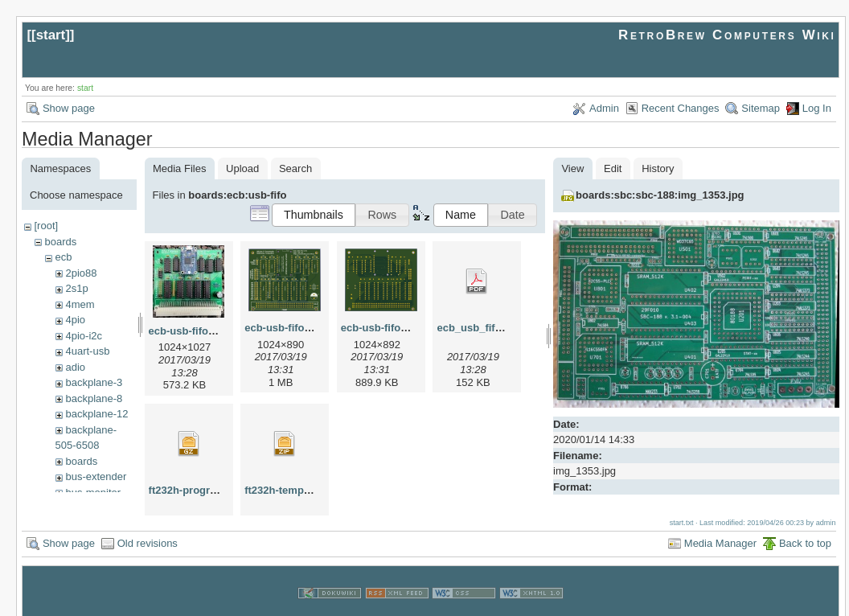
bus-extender (96, 476)
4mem (80, 304)
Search (295, 168)
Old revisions (148, 528)
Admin (604, 108)
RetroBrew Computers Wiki (727, 35)
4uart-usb (87, 351)
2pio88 (81, 273)
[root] (46, 226)
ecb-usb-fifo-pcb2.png (396, 328)
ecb (63, 257)
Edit (613, 168)
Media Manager (720, 528)
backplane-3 (94, 382)
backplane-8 (94, 398)
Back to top (805, 528)
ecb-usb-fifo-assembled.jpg (217, 331)
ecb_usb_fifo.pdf (478, 328)
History (658, 168)
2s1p (76, 288)
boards (60, 242)
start (51, 35)
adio (75, 367)
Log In (817, 108)
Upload (242, 168)
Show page (69, 108)
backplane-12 (96, 414)
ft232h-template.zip (292, 490)
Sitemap (761, 108)
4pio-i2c (84, 336)
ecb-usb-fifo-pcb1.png (299, 328)
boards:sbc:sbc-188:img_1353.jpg (660, 195)
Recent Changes (681, 108)
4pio (75, 320)
